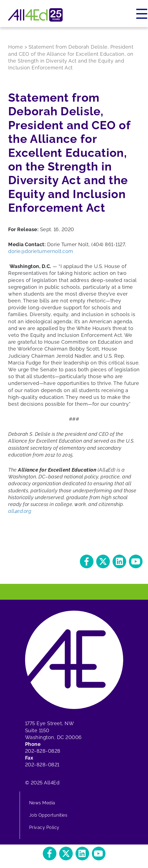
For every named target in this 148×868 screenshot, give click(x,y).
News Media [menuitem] (42, 803)
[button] (87, 561)
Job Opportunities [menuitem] (48, 815)
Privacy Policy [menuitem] (44, 827)
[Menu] (142, 14)
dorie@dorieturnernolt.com (41, 251)
